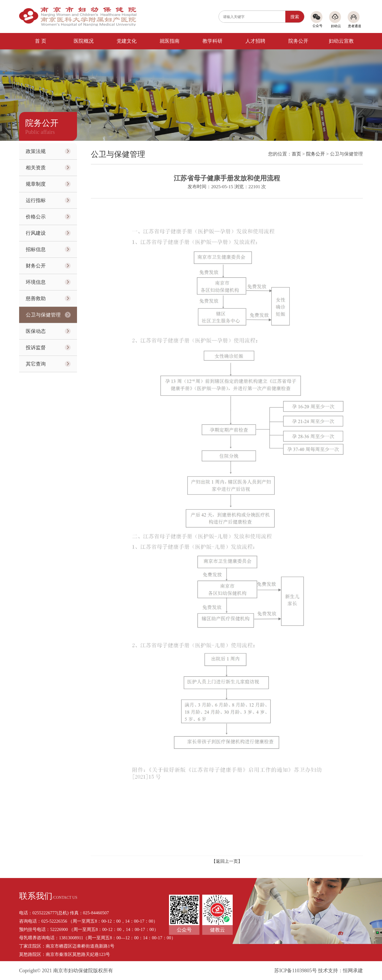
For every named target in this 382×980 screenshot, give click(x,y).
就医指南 (170, 41)
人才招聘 (255, 41)
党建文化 (127, 41)
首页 (296, 154)
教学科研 (212, 41)
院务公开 (298, 41)
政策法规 (36, 151)
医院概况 (84, 41)
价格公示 (36, 217)
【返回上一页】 (227, 861)
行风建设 (36, 233)
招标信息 (36, 249)
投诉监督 (36, 348)
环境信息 (36, 282)
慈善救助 (36, 298)
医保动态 (36, 331)
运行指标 (36, 200)
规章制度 (36, 184)
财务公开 (36, 266)
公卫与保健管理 (43, 315)
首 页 (41, 41)
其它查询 (36, 364)
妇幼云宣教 (341, 41)
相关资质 (36, 168)
